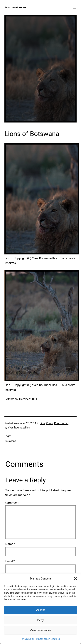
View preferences (40, 630)
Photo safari (61, 423)
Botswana (10, 441)
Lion (42, 423)
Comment (13, 503)
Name (10, 544)
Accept (40, 610)
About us (56, 639)
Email (10, 561)
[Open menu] (74, 8)
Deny (40, 620)
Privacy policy (27, 639)
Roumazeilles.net (16, 7)
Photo (50, 423)
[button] (75, 579)
